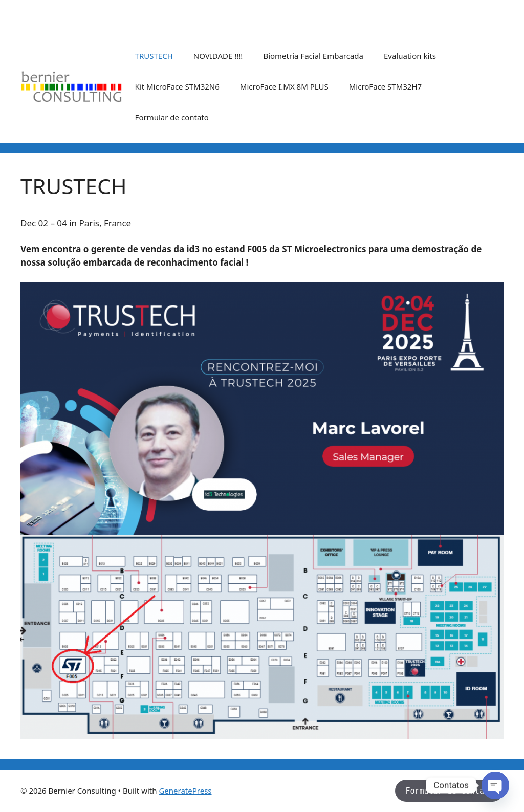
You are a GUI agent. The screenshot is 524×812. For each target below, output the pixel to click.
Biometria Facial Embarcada (313, 56)
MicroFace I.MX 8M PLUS (284, 86)
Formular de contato (172, 117)
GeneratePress (185, 791)
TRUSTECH (154, 56)
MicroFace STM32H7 (385, 86)
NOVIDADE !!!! (218, 56)
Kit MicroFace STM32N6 (177, 86)
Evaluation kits (410, 56)
